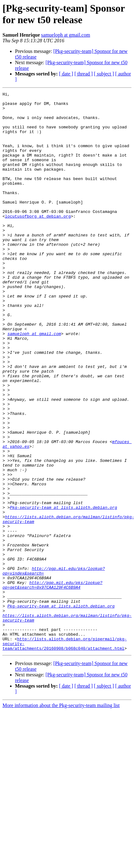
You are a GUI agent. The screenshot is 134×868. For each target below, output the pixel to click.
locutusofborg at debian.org (38, 241)
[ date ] (66, 74)
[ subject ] (104, 74)
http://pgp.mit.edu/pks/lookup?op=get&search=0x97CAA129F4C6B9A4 (52, 684)
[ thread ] (84, 74)
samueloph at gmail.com (66, 35)
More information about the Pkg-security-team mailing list (61, 817)
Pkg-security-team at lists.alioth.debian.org (63, 591)
